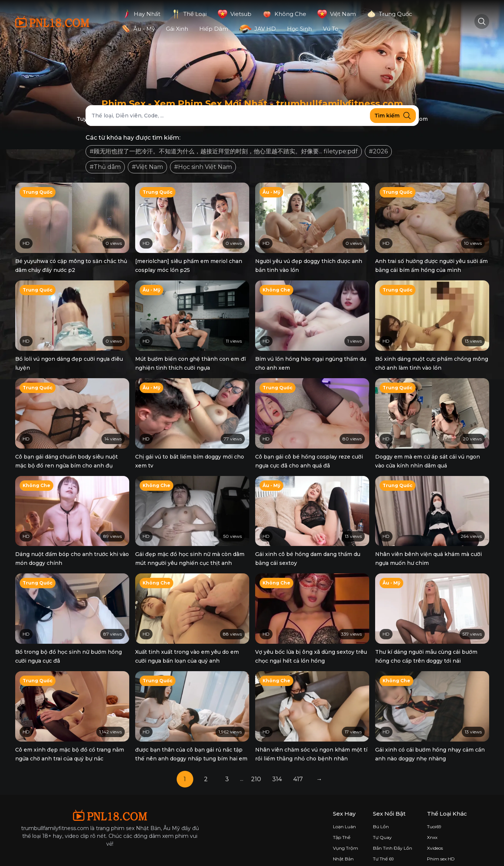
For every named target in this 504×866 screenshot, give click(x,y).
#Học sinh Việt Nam (203, 167)
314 (277, 768)
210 (256, 768)
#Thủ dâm (105, 167)
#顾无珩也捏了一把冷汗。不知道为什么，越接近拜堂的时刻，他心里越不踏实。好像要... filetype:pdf (224, 151)
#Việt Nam (147, 167)
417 (298, 768)
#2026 (378, 151)
